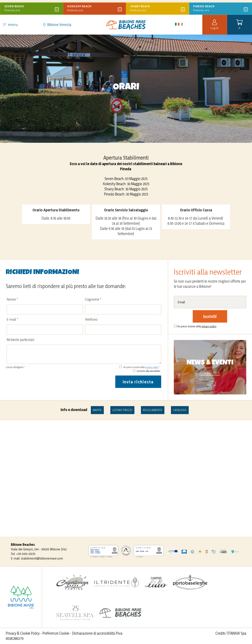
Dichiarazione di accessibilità (93, 633)
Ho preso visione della (197, 326)
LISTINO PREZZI (122, 410)
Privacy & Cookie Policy (23, 633)
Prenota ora (32, 7)
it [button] (179, 27)
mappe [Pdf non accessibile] (97, 410)
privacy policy (152, 367)
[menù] (5, 24)
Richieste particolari (20, 340)
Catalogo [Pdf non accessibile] (180, 410)
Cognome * (93, 299)
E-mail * (12, 319)
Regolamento (153, 410)
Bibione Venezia (57, 23)
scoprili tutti (210, 373)
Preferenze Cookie (56, 633)
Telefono (91, 319)
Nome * (12, 299)
